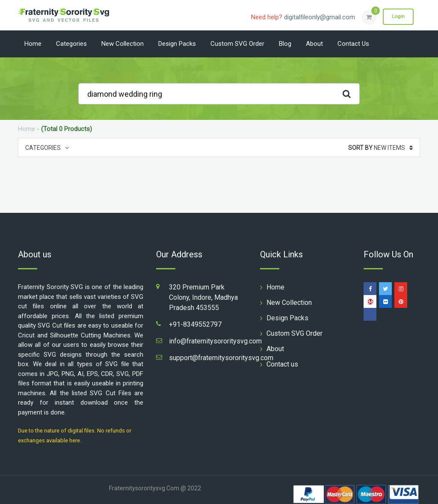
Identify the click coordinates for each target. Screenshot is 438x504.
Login (398, 17)
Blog (285, 44)
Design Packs (177, 44)
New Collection (123, 44)
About (314, 44)
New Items (380, 148)
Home (33, 44)
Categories (71, 44)
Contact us (353, 44)
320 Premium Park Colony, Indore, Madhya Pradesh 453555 (203, 297)
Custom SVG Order (237, 44)
